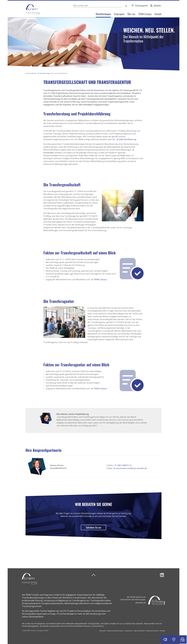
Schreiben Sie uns (93, 527)
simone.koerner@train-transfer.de (131, 468)
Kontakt (158, 14)
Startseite (103, 631)
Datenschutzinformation (116, 631)
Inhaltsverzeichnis (152, 631)
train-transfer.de (31, 73)
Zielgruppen (119, 14)
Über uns (131, 14)
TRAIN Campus (145, 14)
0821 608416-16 (124, 465)
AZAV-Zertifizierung (128, 139)
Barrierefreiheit (140, 631)
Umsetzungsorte (142, 5)
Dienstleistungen (103, 14)
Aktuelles (157, 5)
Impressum (129, 631)
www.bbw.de (141, 603)
